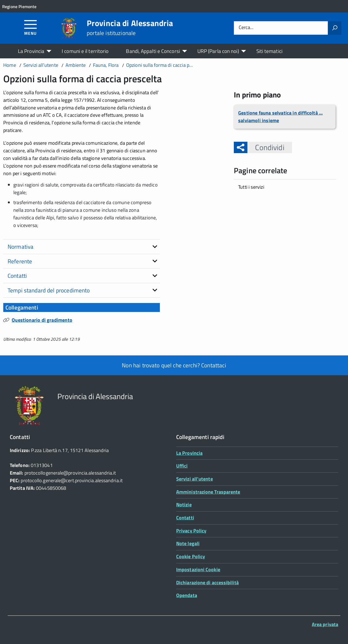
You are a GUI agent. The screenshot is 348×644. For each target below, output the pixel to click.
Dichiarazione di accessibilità (207, 583)
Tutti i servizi (251, 187)
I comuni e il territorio (85, 51)
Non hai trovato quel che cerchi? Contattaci (174, 365)
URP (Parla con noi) (218, 51)
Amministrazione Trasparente (208, 492)
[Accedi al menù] (31, 27)
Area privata (325, 624)
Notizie (184, 505)
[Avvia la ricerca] (335, 28)
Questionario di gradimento (42, 320)
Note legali (188, 543)
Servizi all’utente (195, 479)
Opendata (187, 595)
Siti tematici (269, 51)
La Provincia (31, 51)
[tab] (82, 247)
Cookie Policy (191, 556)
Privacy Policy (191, 531)
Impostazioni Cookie (198, 569)
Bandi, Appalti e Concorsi (153, 51)
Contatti (185, 518)
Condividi (266, 147)
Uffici (182, 466)
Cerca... (246, 28)
